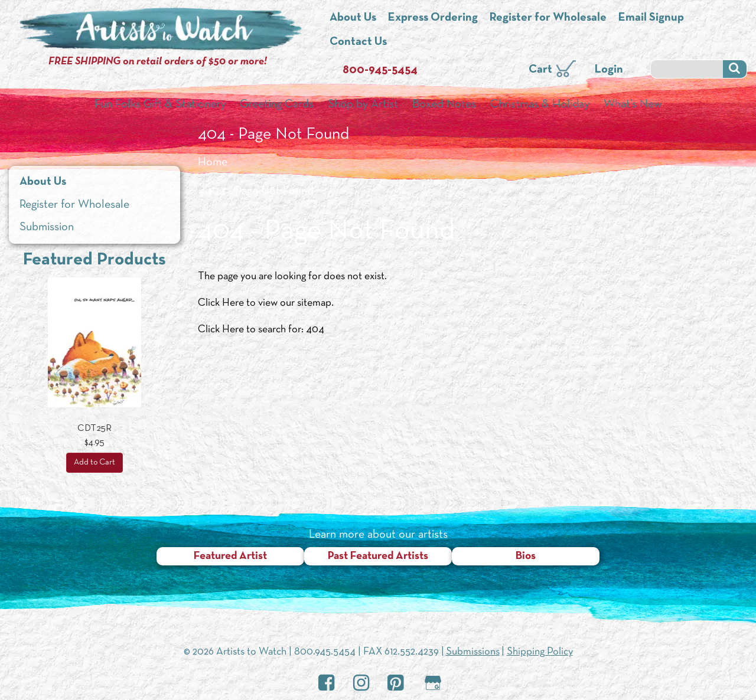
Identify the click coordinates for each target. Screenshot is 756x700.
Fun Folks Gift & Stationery (160, 104)
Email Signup (651, 18)
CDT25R (94, 428)
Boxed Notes (444, 104)
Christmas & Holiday (540, 104)
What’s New (633, 104)
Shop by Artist (363, 104)
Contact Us (358, 42)
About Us (353, 18)
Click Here (221, 303)
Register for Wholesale (548, 18)
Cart (540, 70)
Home (213, 162)
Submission (47, 227)
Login (609, 70)
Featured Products (94, 260)
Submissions (473, 652)
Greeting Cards (277, 104)
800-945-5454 (380, 70)
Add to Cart (94, 462)
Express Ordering (433, 18)
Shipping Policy (540, 652)
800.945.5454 (325, 652)
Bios (526, 556)
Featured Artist (230, 556)
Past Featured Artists (378, 556)
